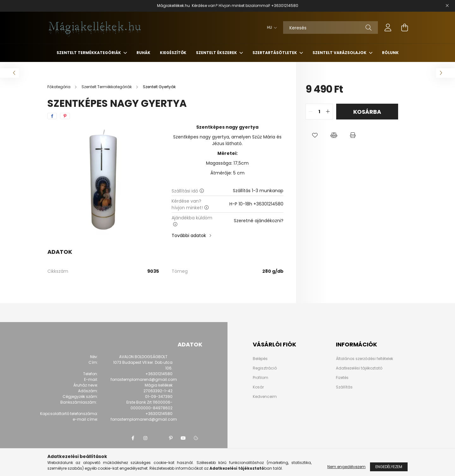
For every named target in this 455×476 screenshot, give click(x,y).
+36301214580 (285, 6)
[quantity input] (319, 112)
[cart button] (404, 27)
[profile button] (388, 27)
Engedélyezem (389, 467)
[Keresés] (331, 27)
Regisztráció (265, 368)
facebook (133, 438)
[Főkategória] (59, 87)
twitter (158, 438)
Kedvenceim (265, 397)
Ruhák (143, 53)
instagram (145, 438)
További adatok (189, 235)
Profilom (261, 378)
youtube (183, 438)
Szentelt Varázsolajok (340, 53)
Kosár (258, 387)
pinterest (171, 438)
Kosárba (367, 112)
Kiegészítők (173, 53)
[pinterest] (65, 116)
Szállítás (344, 387)
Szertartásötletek (275, 53)
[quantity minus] (311, 112)
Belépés (260, 359)
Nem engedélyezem (346, 467)
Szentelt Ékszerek (217, 53)
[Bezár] (447, 6)
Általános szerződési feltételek (364, 359)
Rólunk (390, 53)
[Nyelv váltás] (270, 27)
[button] (315, 135)
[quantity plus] (328, 112)
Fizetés (342, 378)
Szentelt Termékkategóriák (89, 53)
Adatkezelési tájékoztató (359, 368)
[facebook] (52, 116)
